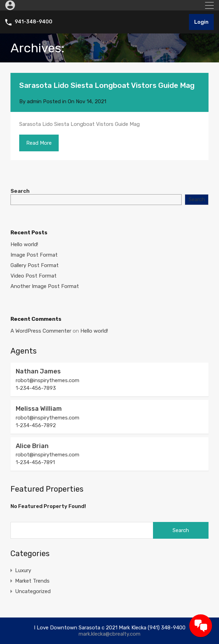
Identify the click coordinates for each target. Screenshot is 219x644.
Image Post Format (34, 255)
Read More (39, 143)
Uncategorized (33, 591)
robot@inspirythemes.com (48, 380)
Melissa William (39, 409)
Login (201, 22)
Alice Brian (32, 446)
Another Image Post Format (45, 286)
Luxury (23, 570)
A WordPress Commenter (41, 331)
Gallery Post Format (35, 265)
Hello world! (24, 244)
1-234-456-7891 (35, 462)
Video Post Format (34, 276)
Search (20, 191)
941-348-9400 (34, 22)
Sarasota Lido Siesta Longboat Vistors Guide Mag (107, 85)
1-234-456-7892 (36, 425)
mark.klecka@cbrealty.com (109, 634)
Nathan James (38, 371)
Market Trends (32, 581)
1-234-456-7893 (36, 388)
